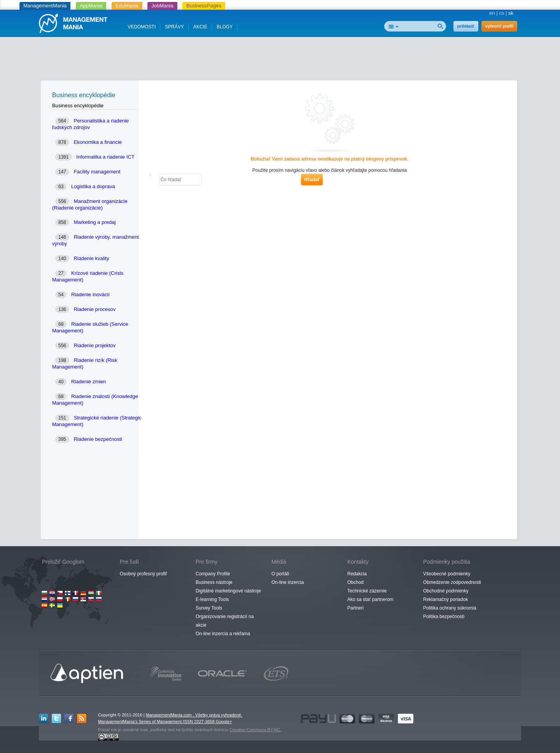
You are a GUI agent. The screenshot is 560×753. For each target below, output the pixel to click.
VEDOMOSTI (142, 27)
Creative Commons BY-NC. (255, 730)
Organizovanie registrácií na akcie (225, 621)
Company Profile (213, 574)
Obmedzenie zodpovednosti (452, 582)
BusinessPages (204, 6)
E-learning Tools (212, 599)
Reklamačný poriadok (445, 599)
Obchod (355, 582)
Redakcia (357, 574)
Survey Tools (209, 608)
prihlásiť (466, 26)
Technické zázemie (367, 591)
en (492, 13)
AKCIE (200, 27)
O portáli (280, 574)
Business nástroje (214, 582)
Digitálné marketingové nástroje (228, 591)
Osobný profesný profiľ (143, 574)
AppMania (91, 6)
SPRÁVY (174, 27)
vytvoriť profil (499, 26)
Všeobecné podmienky (447, 574)
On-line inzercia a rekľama (223, 634)
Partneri (355, 608)
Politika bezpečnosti (444, 617)
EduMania (127, 6)
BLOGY (225, 27)
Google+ (224, 722)
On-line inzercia (288, 582)
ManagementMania (45, 6)
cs (501, 13)
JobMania (162, 6)
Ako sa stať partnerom (370, 599)
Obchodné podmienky (446, 591)
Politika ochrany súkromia (450, 608)
